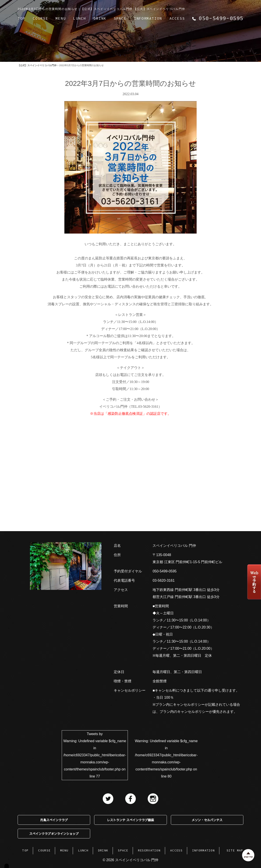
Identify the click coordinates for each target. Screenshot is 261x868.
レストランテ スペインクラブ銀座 (130, 820)
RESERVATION (149, 850)
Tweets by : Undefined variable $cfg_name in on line (95, 755)
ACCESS (177, 18)
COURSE (41, 18)
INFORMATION (148, 18)
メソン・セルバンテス (207, 820)
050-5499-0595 (165, 571)
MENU (61, 18)
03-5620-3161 (164, 580)
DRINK (100, 18)
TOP (21, 18)
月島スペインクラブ (54, 820)
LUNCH (80, 18)
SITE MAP (235, 850)
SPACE (120, 18)
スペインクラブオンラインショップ (54, 834)
